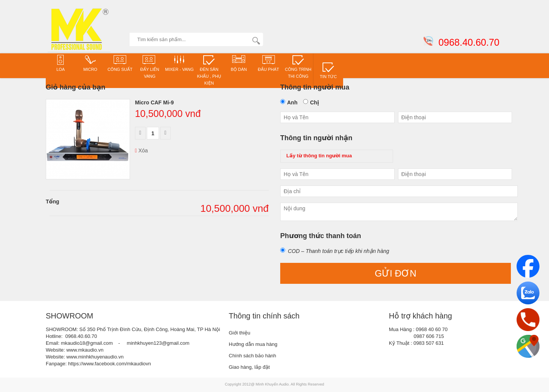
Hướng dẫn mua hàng (253, 344)
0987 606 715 (429, 336)
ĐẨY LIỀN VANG (150, 66)
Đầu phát (268, 63)
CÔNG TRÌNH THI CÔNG (298, 66)
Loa (61, 63)
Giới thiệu (239, 333)
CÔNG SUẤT (120, 63)
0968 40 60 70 (432, 329)
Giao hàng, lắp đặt (249, 367)
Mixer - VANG (179, 63)
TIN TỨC (328, 70)
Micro (91, 63)
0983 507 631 (429, 343)
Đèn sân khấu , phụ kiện (209, 70)
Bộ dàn (239, 63)
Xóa (141, 150)
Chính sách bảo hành (252, 356)
